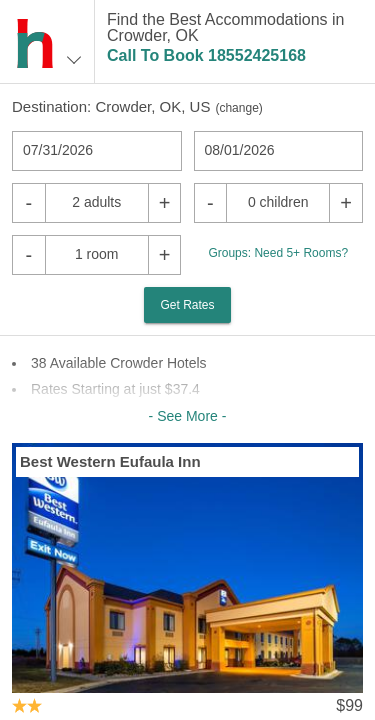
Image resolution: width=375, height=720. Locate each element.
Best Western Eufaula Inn (110, 461)
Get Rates (187, 305)
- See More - (188, 416)
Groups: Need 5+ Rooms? (278, 253)
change (238, 108)
